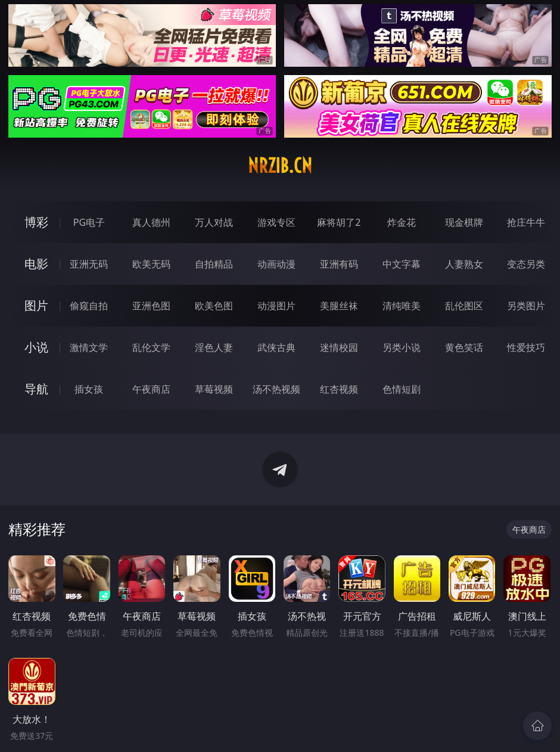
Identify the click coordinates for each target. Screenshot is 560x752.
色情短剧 (402, 389)
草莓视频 (214, 389)
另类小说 (402, 347)
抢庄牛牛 (526, 222)
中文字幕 (402, 264)
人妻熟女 (464, 264)
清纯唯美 (402, 306)
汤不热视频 (276, 389)
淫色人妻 (214, 347)
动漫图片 (276, 306)
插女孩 (89, 389)
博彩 (36, 222)
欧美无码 (151, 264)
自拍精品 (214, 264)
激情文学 (89, 347)
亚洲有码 (339, 264)
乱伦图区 (464, 306)
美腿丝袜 (339, 306)
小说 (36, 347)
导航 (36, 389)
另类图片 (526, 306)
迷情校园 (339, 347)
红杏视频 (339, 389)
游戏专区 (276, 222)
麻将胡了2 (339, 222)
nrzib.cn (280, 166)
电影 (36, 264)
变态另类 (526, 264)
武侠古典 (276, 347)
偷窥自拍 (89, 306)
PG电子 (89, 222)
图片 (36, 305)
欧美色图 (214, 306)
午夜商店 (151, 389)
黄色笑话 (464, 347)
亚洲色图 (151, 306)
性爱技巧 (526, 347)
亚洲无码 (89, 264)
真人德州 (151, 222)
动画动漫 (276, 264)
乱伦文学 (151, 347)
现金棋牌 (464, 222)
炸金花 (402, 222)
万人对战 (214, 222)
